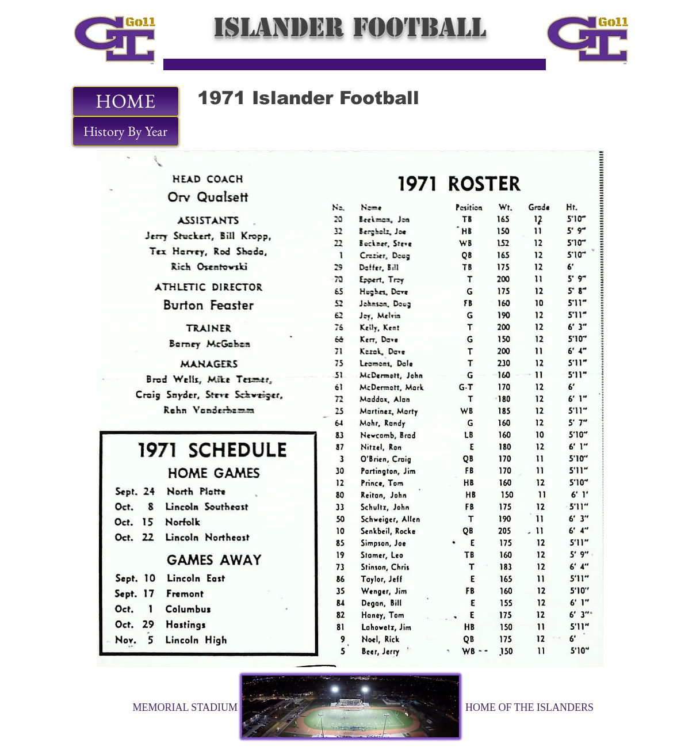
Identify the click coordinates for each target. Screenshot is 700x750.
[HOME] (126, 101)
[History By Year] (126, 131)
